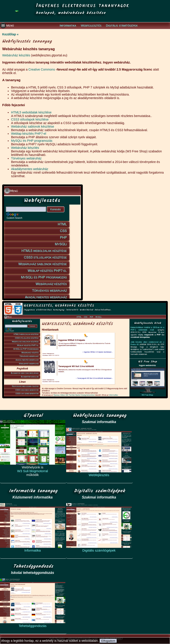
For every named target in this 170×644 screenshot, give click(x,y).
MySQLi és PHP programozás (32, 141)
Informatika (68, 26)
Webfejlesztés (91, 26)
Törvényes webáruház (26, 158)
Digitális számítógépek (99, 550)
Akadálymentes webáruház (30, 169)
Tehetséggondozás (33, 626)
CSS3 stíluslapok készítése (30, 119)
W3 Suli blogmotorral (32, 471)
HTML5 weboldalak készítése (31, 112)
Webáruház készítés (16, 55)
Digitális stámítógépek (122, 26)
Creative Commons (42, 69)
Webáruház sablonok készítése (33, 126)
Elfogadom (108, 641)
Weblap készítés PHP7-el (29, 134)
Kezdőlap (9, 34)
